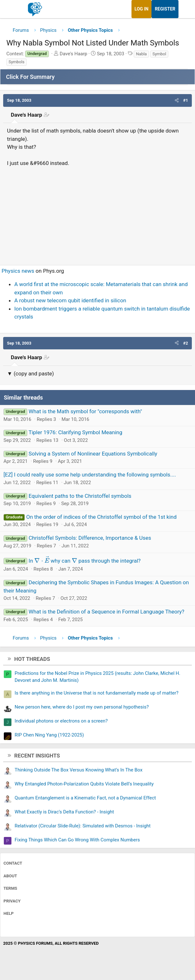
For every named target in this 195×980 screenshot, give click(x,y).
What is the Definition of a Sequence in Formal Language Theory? (106, 612)
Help (9, 913)
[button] (177, 100)
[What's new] (185, 9)
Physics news (18, 271)
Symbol (159, 54)
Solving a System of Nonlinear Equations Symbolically (93, 454)
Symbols (17, 62)
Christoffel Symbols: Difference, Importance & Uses (90, 538)
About (10, 876)
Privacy (12, 901)
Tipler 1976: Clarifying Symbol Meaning (75, 432)
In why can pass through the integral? (85, 561)
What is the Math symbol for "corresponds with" (85, 411)
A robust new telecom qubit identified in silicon (70, 300)
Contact (13, 863)
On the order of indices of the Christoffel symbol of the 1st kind (101, 517)
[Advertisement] (97, 213)
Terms (10, 888)
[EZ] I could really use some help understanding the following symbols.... (90, 475)
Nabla (141, 54)
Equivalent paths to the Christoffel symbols (80, 496)
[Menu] (12, 9)
